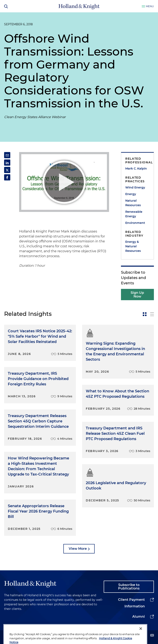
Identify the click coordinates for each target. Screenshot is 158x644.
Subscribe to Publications (129, 587)
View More (78, 549)
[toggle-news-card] (145, 314)
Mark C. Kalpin (136, 169)
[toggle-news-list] (152, 314)
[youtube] (152, 636)
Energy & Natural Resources (133, 246)
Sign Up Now (137, 295)
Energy (131, 194)
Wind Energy (135, 187)
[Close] (141, 635)
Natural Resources (133, 203)
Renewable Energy (134, 214)
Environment (135, 223)
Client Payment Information (131, 603)
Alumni (139, 617)
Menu (150, 6)
